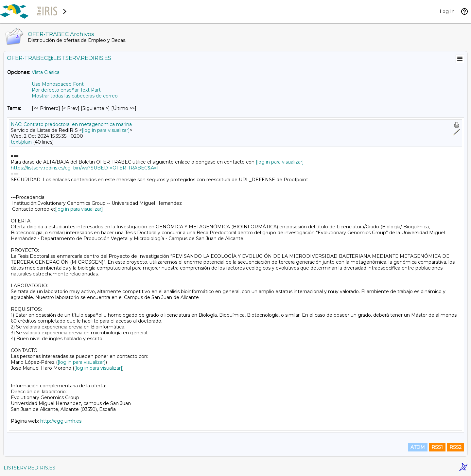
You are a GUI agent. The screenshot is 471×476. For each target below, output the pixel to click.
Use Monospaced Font (58, 84)
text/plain (21, 142)
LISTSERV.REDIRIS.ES (29, 468)
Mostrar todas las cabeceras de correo (75, 96)
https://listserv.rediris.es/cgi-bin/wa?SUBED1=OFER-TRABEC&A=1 (85, 168)
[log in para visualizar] (106, 130)
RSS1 (437, 447)
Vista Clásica (46, 72)
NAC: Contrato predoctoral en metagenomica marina (71, 124)
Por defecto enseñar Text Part (66, 90)
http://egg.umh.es (61, 421)
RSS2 (455, 447)
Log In (447, 11)
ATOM (418, 447)
